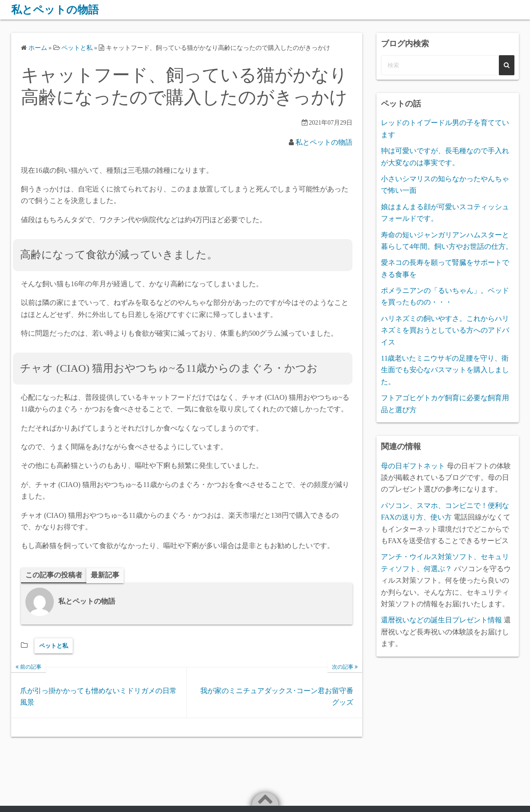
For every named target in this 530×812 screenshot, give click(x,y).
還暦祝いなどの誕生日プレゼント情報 (441, 620)
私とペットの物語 (55, 10)
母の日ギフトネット (413, 466)
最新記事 (105, 575)
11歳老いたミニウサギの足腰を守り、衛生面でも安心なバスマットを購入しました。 (445, 370)
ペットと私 (54, 646)
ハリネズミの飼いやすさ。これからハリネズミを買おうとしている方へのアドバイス (445, 330)
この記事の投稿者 (54, 575)
